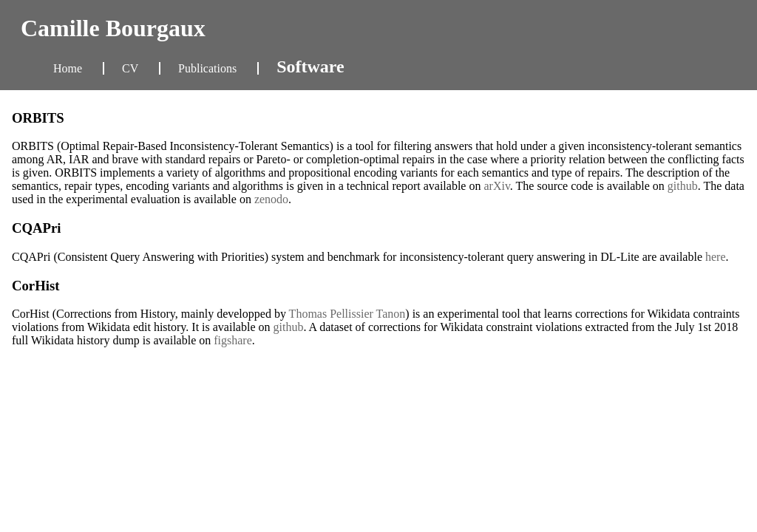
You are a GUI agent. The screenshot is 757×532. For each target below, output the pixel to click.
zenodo (271, 199)
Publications (209, 68)
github (683, 186)
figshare (233, 340)
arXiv (496, 186)
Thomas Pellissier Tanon (347, 314)
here (716, 257)
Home (69, 68)
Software (310, 66)
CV (132, 68)
